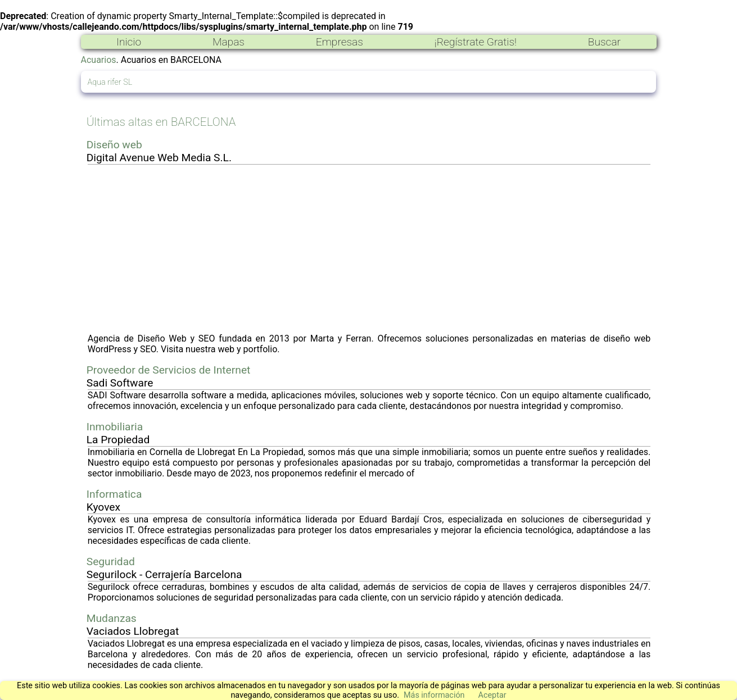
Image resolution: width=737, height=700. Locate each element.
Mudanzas (112, 618)
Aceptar (492, 695)
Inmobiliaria (115, 427)
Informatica (114, 494)
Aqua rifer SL (110, 82)
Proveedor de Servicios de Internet (169, 370)
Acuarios (99, 60)
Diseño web (114, 145)
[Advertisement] (369, 249)
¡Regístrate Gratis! (476, 42)
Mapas (229, 42)
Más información (434, 695)
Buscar (604, 42)
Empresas (340, 42)
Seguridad (111, 562)
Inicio (129, 42)
